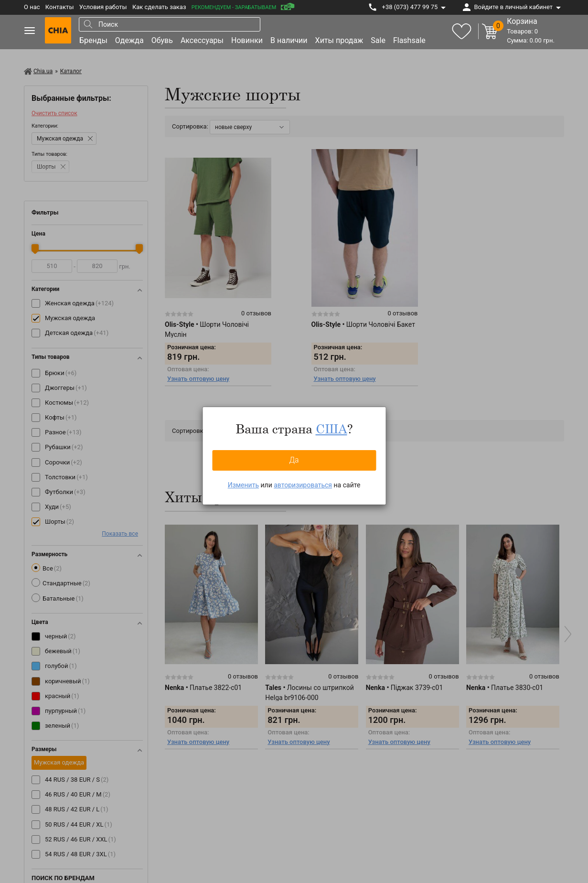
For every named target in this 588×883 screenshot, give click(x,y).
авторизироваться (303, 485)
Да (294, 460)
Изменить (243, 485)
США (331, 429)
